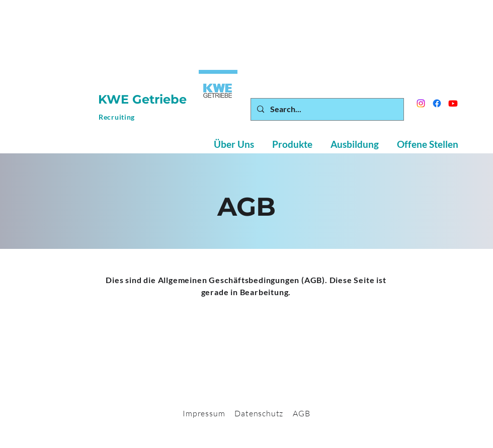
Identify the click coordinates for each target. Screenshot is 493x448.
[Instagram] (421, 103)
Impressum (204, 413)
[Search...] (326, 109)
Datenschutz (259, 413)
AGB (301, 413)
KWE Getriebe (144, 99)
